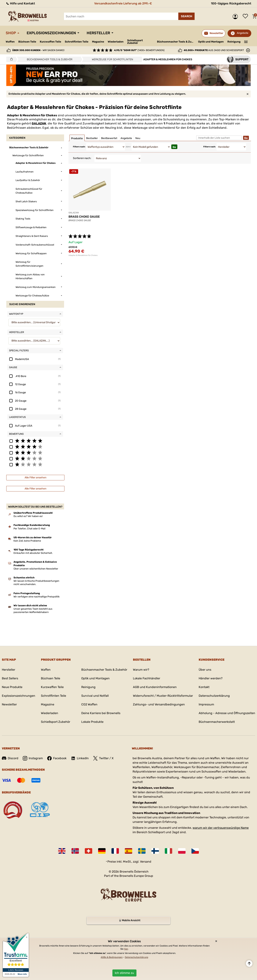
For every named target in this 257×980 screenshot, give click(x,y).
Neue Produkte (12, 687)
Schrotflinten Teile (77, 42)
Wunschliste (246, 16)
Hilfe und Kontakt (20, 3)
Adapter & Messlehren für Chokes (83, 255)
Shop (11, 33)
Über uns (205, 670)
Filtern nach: (79, 147)
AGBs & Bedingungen (112, 957)
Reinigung (234, 42)
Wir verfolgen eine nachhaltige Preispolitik (37, 597)
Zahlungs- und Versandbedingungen (159, 704)
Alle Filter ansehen (35, 478)
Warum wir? (141, 670)
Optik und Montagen (211, 42)
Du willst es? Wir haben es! (28, 516)
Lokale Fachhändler (147, 678)
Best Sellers (10, 678)
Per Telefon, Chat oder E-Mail (29, 529)
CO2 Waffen (89, 704)
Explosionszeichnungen (51, 33)
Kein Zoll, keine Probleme (27, 541)
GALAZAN (39, 123)
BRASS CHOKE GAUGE (84, 217)
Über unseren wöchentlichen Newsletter (36, 569)
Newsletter (9, 704)
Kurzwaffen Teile (50, 42)
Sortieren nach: (82, 158)
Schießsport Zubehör (135, 42)
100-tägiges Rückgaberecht (231, 3)
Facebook (57, 758)
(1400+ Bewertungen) (139, 50)
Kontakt (204, 687)
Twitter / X (103, 758)
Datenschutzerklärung (214, 696)
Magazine (98, 42)
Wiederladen (116, 42)
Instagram (33, 758)
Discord (10, 758)
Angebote (243, 33)
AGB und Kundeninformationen (155, 687)
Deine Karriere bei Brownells (101, 713)
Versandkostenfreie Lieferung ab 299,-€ (123, 3)
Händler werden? (211, 678)
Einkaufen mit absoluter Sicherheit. (33, 553)
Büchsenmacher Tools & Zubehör (176, 42)
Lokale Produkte (92, 722)
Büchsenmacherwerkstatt (217, 722)
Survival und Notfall (95, 696)
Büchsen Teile (27, 42)
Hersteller (98, 33)
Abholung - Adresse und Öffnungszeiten (227, 713)
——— (246, 41)
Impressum (206, 704)
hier (126, 949)
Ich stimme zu (124, 973)
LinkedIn (80, 758)
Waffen (10, 42)
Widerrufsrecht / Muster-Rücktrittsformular (163, 696)
